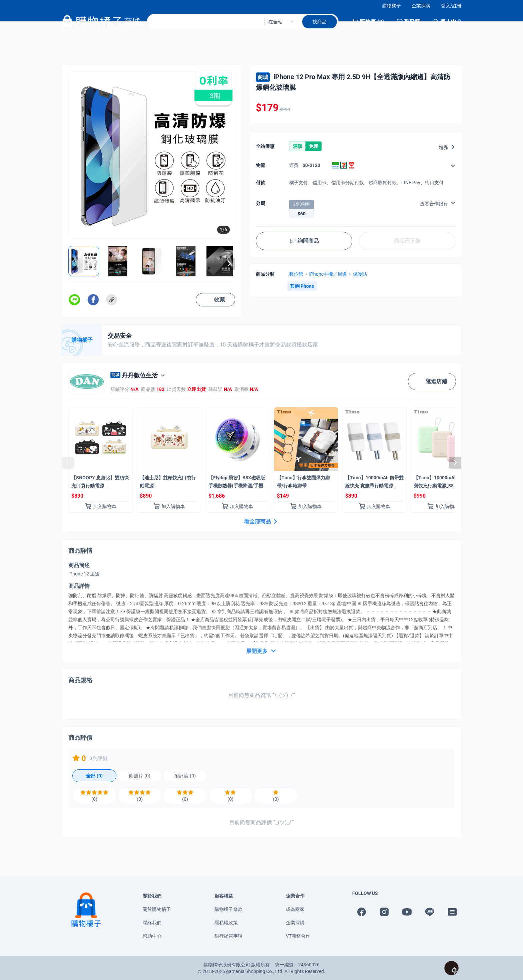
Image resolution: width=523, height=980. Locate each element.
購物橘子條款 (228, 909)
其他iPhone (302, 286)
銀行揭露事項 (228, 936)
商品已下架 (407, 241)
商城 (263, 77)
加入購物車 (101, 506)
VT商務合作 (298, 936)
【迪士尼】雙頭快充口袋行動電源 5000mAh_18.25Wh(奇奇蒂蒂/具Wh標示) (168, 483)
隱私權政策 (226, 923)
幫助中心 (152, 936)
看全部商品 (261, 522)
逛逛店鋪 (432, 382)
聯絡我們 (152, 923)
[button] (229, 264)
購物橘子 (392, 6)
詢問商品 (304, 241)
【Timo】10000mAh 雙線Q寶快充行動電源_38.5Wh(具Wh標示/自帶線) (442, 483)
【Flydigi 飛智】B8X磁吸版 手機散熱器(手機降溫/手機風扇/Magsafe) (237, 483)
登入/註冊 (451, 6)
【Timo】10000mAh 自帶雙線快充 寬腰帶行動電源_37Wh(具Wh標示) (374, 483)
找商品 (320, 27)
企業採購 (421, 6)
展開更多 (261, 651)
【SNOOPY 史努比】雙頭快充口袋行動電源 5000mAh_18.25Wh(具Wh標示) (100, 483)
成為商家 (295, 909)
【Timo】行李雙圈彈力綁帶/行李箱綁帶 (303, 482)
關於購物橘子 (157, 909)
